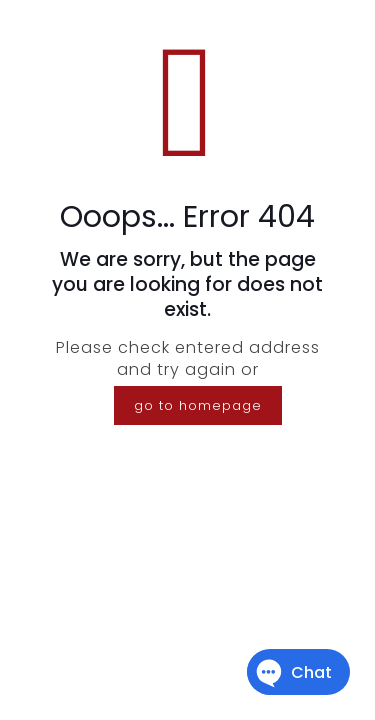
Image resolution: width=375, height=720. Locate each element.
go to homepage (198, 405)
